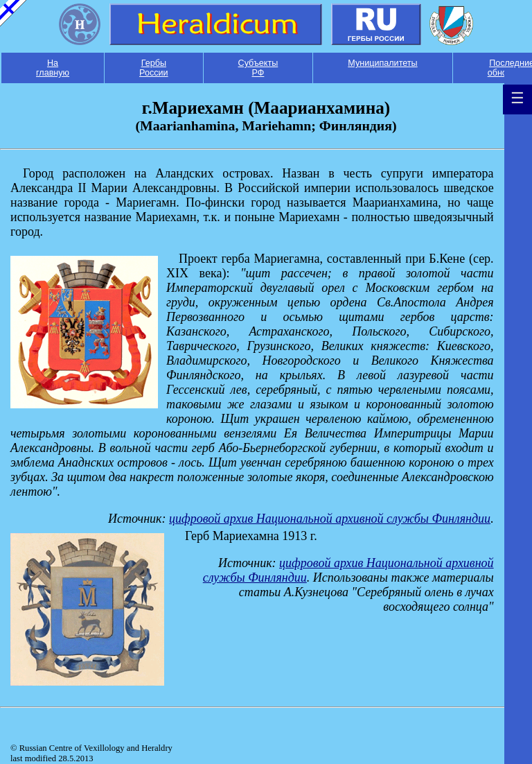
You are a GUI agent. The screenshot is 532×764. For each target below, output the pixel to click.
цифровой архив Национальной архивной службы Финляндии (330, 519)
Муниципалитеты (382, 63)
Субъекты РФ (258, 68)
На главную (53, 68)
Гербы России (154, 68)
